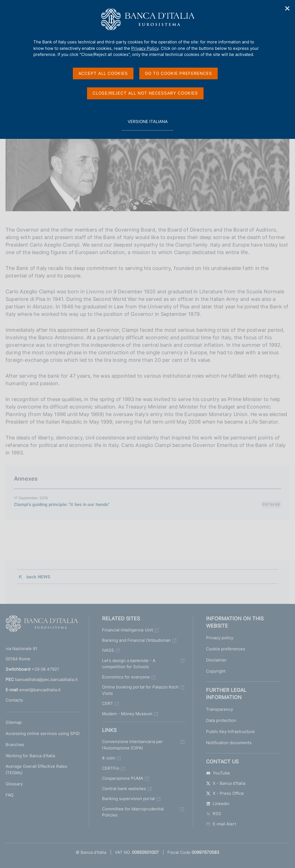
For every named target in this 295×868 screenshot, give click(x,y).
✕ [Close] (287, 8)
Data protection (221, 720)
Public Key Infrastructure (230, 731)
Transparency (220, 709)
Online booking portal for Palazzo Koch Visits (140, 690)
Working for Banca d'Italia (30, 756)
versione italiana (147, 125)
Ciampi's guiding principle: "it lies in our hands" (62, 504)
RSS (214, 814)
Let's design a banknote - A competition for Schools (129, 664)
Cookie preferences (226, 649)
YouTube (218, 773)
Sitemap (14, 722)
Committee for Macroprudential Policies (133, 812)
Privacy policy (220, 638)
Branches (15, 745)
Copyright (216, 671)
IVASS (108, 650)
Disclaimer (216, 660)
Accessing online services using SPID (43, 733)
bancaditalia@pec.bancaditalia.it (46, 679)
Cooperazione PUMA (123, 778)
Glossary (14, 784)
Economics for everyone (126, 677)
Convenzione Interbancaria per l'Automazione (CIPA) (132, 745)
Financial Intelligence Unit (127, 630)
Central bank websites (124, 789)
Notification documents (229, 743)
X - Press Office (225, 793)
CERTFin (111, 768)
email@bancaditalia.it (40, 690)
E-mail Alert (221, 824)
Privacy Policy (145, 48)
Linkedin (218, 804)
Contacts (14, 700)
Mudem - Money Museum (127, 714)
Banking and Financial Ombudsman (136, 640)
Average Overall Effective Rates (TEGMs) (36, 769)
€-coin (109, 758)
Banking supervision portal (128, 799)
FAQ (9, 795)
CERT (108, 703)
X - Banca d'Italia (226, 783)
